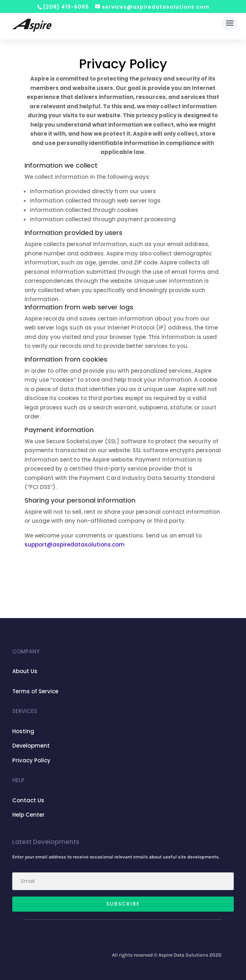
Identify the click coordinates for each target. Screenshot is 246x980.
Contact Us (28, 800)
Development (31, 746)
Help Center (28, 815)
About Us (25, 671)
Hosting (23, 731)
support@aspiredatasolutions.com (75, 545)
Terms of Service (35, 691)
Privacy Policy (31, 760)
